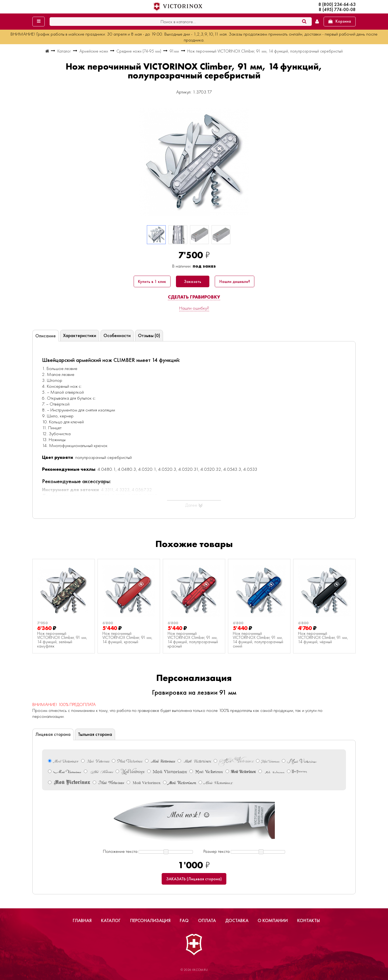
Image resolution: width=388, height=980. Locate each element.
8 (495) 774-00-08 (337, 10)
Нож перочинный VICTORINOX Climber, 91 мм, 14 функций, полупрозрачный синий (258, 640)
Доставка (237, 920)
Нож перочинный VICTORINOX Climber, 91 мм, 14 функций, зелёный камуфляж (62, 640)
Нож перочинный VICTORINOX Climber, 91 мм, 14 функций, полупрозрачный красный (193, 640)
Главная (82, 920)
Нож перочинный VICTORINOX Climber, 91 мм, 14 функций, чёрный (323, 638)
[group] (194, 162)
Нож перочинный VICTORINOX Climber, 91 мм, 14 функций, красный (127, 638)
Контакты (309, 920)
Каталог (111, 920)
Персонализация (150, 920)
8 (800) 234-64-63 (337, 4)
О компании (273, 920)
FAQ (184, 920)
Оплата (207, 920)
